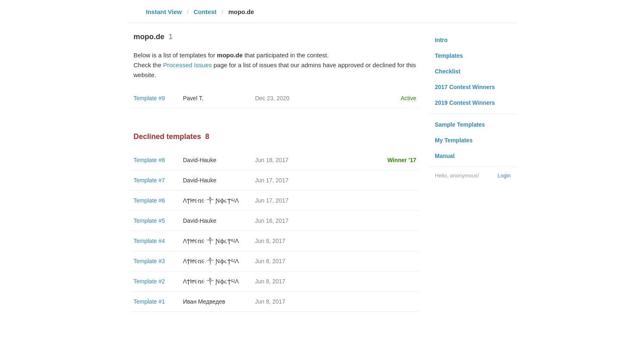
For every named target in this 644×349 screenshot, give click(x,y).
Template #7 (149, 180)
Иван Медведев (204, 302)
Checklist (447, 71)
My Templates (454, 140)
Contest (205, 12)
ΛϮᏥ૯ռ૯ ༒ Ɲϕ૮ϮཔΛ (211, 200)
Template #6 (149, 200)
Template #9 (149, 98)
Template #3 (149, 261)
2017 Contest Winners (465, 87)
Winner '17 (402, 160)
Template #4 (149, 241)
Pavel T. (193, 98)
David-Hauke (200, 160)
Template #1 (149, 302)
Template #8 (149, 160)
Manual (445, 156)
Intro (441, 40)
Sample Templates (460, 125)
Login (504, 176)
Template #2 (149, 281)
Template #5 (149, 221)
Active (408, 98)
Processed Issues (187, 65)
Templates (449, 56)
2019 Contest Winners (465, 103)
